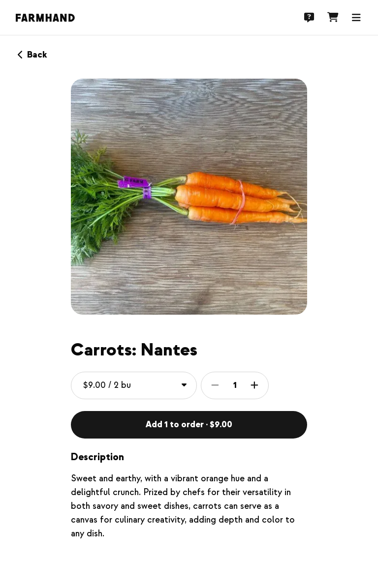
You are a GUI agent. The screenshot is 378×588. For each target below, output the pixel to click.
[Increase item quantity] (254, 385)
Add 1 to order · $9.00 (189, 425)
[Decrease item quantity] (215, 385)
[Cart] (333, 17)
